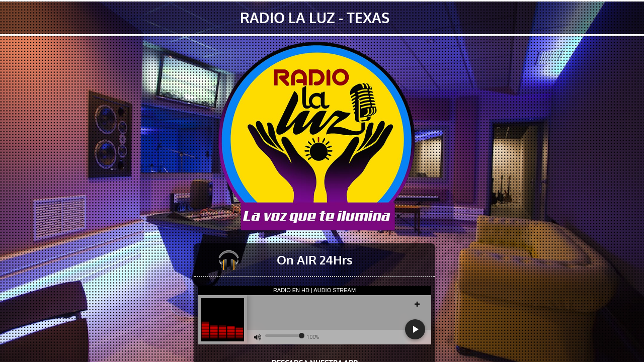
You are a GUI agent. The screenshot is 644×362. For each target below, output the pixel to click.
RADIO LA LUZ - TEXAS (315, 18)
